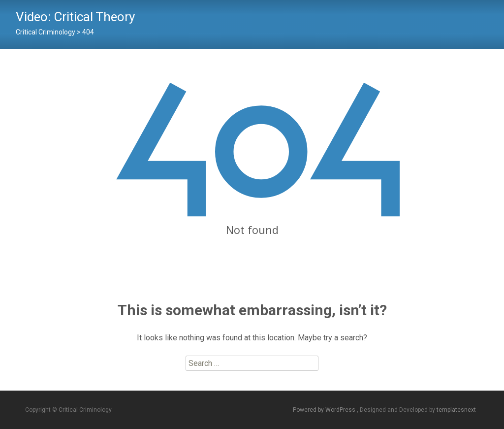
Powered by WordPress (325, 410)
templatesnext (456, 410)
